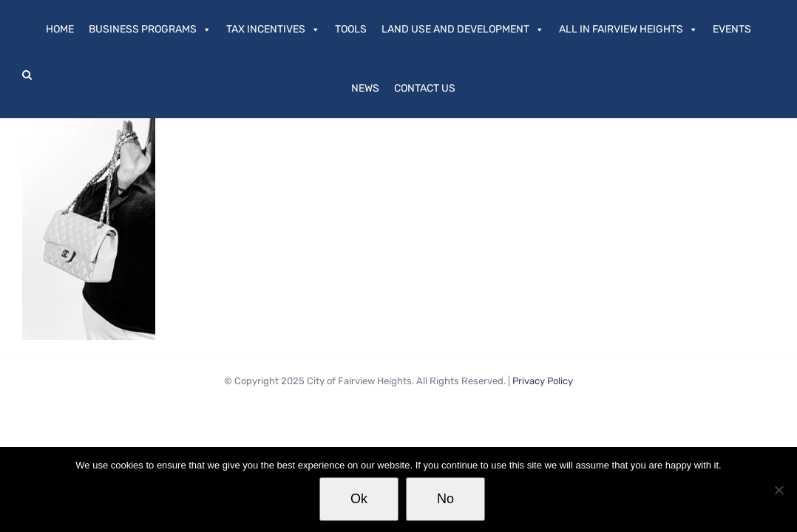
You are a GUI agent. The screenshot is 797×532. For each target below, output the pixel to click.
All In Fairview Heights (628, 29)
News (365, 88)
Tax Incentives (273, 29)
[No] (779, 490)
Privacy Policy (543, 381)
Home (60, 29)
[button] (27, 75)
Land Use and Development (463, 29)
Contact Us (425, 88)
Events (732, 29)
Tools (351, 29)
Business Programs (150, 29)
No (445, 499)
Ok (359, 499)
